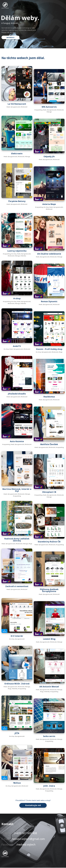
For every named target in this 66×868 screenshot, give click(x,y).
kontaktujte (15, 41)
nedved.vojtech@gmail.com (28, 839)
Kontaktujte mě (33, 805)
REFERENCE (11, 37)
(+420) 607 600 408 (25, 833)
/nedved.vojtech (26, 845)
